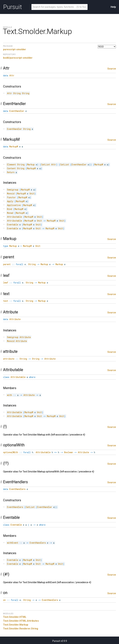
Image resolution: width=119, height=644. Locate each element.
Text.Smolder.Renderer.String (21, 629)
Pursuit (12, 7)
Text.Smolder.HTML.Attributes (21, 621)
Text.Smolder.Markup (16, 625)
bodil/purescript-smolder (18, 58)
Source (112, 69)
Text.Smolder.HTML (15, 617)
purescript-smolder (15, 49)
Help (113, 7)
